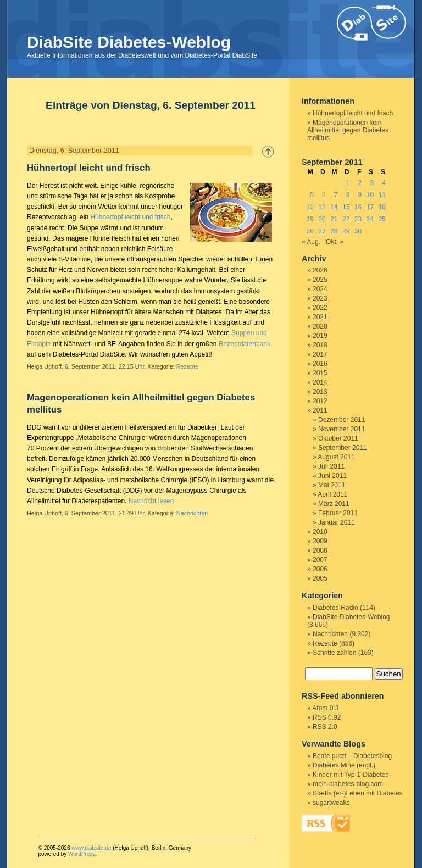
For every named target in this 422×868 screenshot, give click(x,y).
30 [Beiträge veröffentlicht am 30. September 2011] (358, 231)
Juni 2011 (332, 476)
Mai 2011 (332, 485)
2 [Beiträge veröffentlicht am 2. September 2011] (360, 183)
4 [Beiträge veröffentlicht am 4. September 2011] (384, 183)
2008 (320, 550)
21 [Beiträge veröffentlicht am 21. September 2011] (334, 219)
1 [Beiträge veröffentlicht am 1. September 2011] (348, 183)
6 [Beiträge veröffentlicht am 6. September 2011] (324, 195)
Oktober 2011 (338, 438)
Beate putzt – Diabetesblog (352, 756)
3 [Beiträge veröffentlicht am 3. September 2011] (372, 183)
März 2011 (334, 504)
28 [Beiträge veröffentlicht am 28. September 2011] (334, 231)
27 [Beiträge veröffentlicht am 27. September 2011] (322, 231)
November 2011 (342, 429)
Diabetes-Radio (335, 608)
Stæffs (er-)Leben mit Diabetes (358, 793)
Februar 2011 (338, 513)
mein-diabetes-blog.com (348, 784)
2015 (320, 373)
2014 (320, 382)
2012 (320, 401)
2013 (320, 392)
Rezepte (187, 366)
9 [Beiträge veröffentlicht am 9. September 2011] (360, 195)
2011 (320, 410)
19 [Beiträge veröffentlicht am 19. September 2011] (310, 219)
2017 (320, 354)
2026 (320, 270)
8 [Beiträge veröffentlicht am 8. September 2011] (348, 195)
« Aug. (311, 242)
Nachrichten (192, 513)
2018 (320, 345)
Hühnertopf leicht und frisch (89, 168)
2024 (320, 289)
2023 (320, 298)
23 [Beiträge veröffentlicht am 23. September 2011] (358, 219)
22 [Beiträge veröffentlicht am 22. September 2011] (346, 219)
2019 (320, 336)
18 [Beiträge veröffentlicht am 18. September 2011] (382, 207)
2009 (320, 541)
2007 (320, 560)
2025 (320, 280)
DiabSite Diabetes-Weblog (129, 42)
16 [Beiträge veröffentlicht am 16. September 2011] (358, 207)
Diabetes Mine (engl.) (344, 765)
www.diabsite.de (91, 848)
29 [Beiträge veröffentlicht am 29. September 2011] (346, 231)
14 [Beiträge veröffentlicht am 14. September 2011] (334, 207)
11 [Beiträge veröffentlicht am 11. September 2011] (382, 195)
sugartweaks (331, 803)
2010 (320, 532)
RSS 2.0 (325, 727)
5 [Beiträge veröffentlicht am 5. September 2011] (312, 195)
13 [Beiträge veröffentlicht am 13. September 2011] (322, 207)
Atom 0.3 (325, 708)
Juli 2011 (331, 466)
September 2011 (343, 448)
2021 (320, 317)
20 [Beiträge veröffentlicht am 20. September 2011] (322, 219)
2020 (320, 326)
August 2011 (336, 457)
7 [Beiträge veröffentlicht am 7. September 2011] (336, 195)
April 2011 (332, 494)
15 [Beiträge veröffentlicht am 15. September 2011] (346, 207)
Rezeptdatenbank (245, 344)
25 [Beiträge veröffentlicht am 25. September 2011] (382, 219)
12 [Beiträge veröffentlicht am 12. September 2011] (310, 207)
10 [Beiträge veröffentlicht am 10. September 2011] (370, 195)
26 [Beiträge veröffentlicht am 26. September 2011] (310, 231)
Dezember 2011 (342, 420)
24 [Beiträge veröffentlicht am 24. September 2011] (370, 219)
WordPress (82, 854)
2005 (320, 578)
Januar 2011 (337, 522)
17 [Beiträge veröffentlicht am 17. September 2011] (370, 207)
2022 (320, 308)
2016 (320, 364)
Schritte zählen (334, 653)
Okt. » (335, 242)
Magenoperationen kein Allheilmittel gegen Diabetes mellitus (348, 130)
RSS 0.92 (327, 717)
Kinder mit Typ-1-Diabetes (351, 775)
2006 (320, 569)
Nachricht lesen (151, 501)
